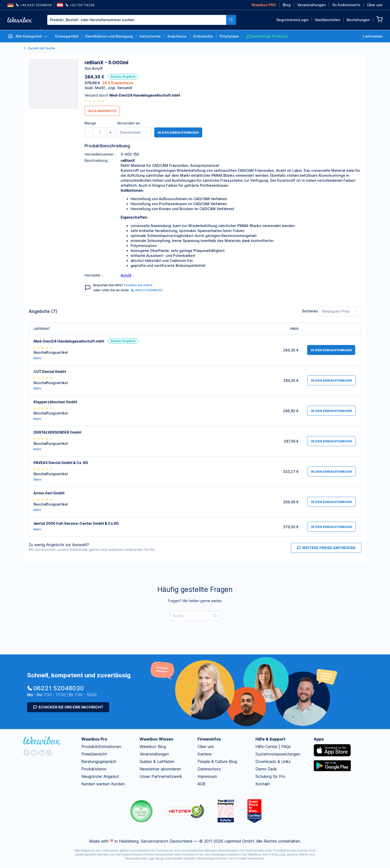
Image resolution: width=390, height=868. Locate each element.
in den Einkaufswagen (178, 132)
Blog (287, 5)
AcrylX (126, 275)
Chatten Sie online (138, 285)
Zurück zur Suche (39, 48)
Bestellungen (358, 20)
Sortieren (310, 311)
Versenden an (128, 123)
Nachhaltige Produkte (267, 36)
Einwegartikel (67, 36)
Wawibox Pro (94, 739)
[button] (89, 132)
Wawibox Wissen (156, 739)
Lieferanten (373, 36)
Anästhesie (177, 36)
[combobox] (137, 20)
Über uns (375, 5)
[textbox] (137, 20)
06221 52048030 (147, 290)
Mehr (38, 358)
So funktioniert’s (346, 5)
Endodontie (203, 36)
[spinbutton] (99, 132)
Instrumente (150, 36)
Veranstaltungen (311, 5)
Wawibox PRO (264, 5)
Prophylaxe (229, 36)
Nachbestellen (328, 20)
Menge (90, 123)
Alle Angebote (102, 111)
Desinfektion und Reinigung (109, 36)
